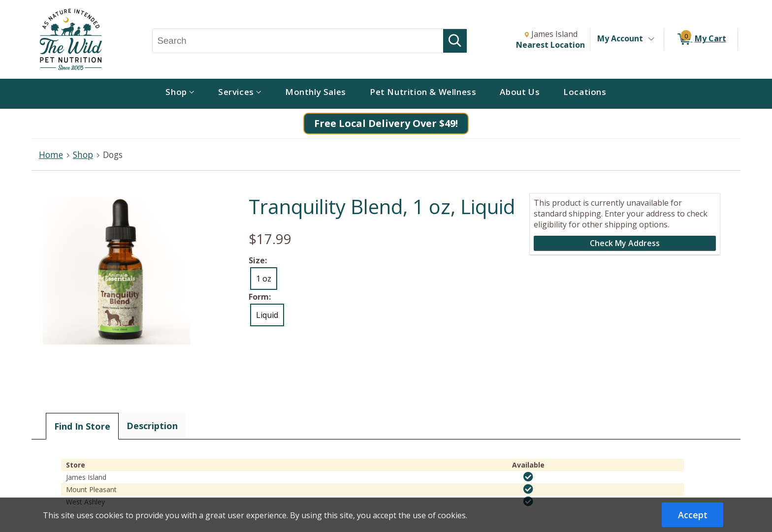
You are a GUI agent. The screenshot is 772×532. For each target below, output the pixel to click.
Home (51, 155)
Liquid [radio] (267, 315)
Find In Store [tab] (82, 426)
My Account (620, 38)
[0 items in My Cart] (701, 39)
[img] (528, 477)
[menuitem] (180, 94)
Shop (83, 155)
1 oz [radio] (264, 279)
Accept (693, 515)
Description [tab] (152, 426)
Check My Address (625, 243)
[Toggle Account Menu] (651, 39)
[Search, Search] (298, 41)
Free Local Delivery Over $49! (386, 123)
